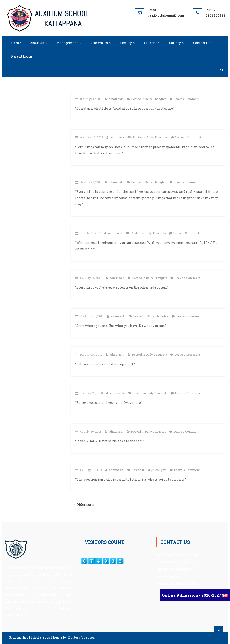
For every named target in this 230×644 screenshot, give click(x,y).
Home (16, 43)
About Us (37, 43)
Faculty (126, 43)
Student (150, 43)
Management (67, 43)
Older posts (86, 505)
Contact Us (202, 43)
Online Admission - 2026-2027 (192, 595)
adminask (116, 99)
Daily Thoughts (156, 99)
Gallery (175, 43)
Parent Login (22, 56)
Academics (99, 43)
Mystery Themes (81, 637)
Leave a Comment (187, 99)
